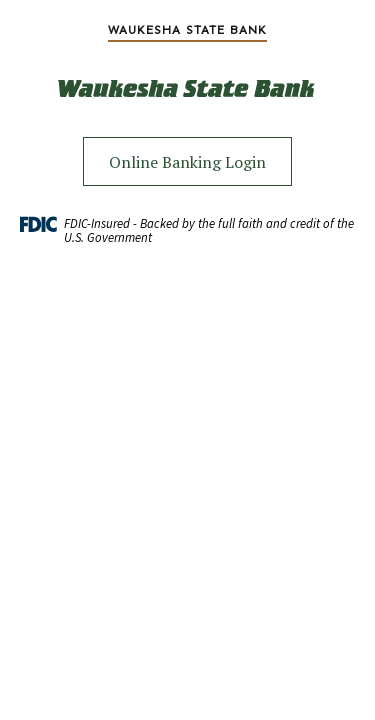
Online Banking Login (187, 162)
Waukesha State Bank (187, 30)
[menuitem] (187, 30)
